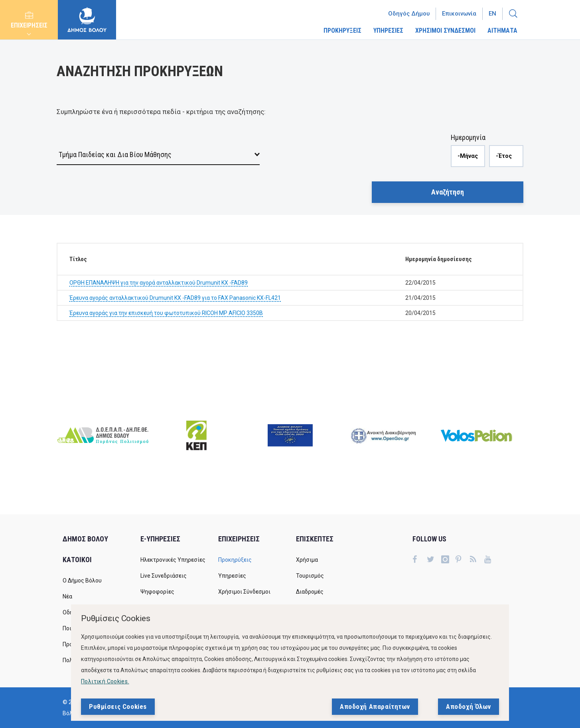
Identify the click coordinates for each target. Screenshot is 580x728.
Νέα (67, 596)
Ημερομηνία (468, 137)
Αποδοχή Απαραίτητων (375, 706)
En (492, 14)
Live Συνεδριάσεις (164, 576)
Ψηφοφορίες (157, 592)
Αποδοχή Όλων (469, 706)
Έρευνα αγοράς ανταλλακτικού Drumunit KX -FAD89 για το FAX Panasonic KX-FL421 (175, 298)
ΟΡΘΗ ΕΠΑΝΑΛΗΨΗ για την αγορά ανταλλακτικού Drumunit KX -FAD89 (159, 283)
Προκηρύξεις (235, 560)
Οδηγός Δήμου (409, 14)
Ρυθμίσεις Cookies (118, 706)
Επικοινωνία (459, 14)
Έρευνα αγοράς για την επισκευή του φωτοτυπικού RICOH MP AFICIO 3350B (166, 313)
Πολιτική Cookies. (105, 681)
